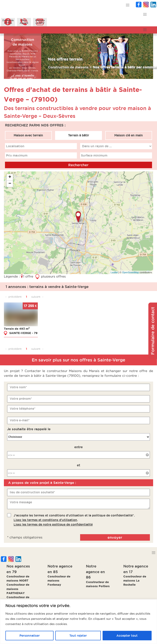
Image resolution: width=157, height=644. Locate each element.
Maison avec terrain (29, 135)
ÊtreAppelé (24, 22)
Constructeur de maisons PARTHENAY (18, 589)
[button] (128, 5)
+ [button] (10, 177)
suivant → (38, 297)
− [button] (10, 184)
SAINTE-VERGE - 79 (23, 333)
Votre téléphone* (23, 409)
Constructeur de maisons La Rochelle (135, 580)
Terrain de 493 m (17, 329)
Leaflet (114, 272)
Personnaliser (30, 636)
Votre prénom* (21, 399)
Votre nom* (18, 387)
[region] (78, 622)
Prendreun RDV (40, 22)
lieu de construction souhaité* (32, 492)
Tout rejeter (78, 636)
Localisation (15, 146)
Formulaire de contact (153, 331)
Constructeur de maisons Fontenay (59, 580)
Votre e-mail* (20, 420)
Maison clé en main (128, 135)
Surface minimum (94, 155)
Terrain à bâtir (78, 135)
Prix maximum (17, 155)
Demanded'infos (8, 22)
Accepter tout (127, 636)
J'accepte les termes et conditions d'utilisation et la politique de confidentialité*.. (74, 520)
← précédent (13, 297)
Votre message (21, 502)
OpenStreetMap (131, 272)
